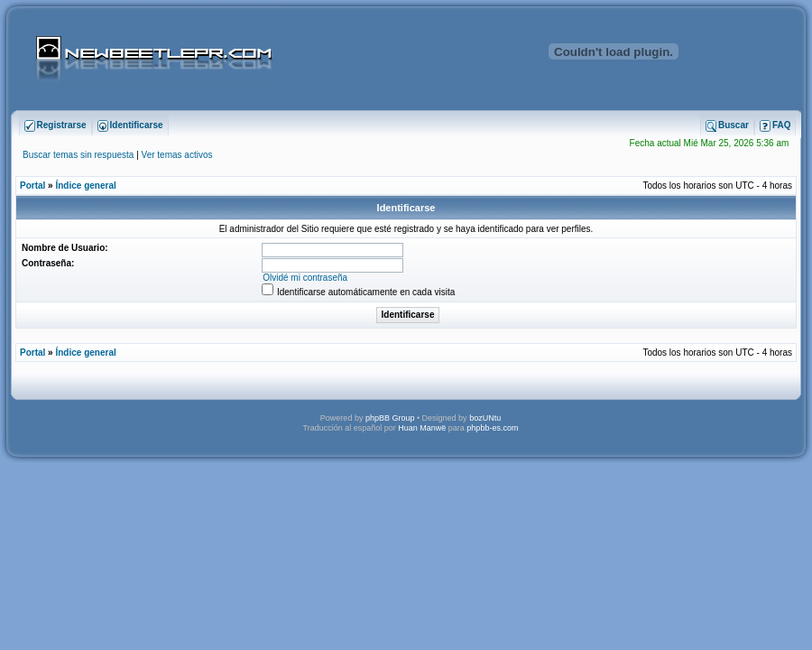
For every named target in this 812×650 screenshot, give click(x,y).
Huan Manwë (422, 428)
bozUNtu (485, 418)
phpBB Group (390, 418)
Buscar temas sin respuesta (78, 155)
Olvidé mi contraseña (305, 278)
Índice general (85, 186)
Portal (32, 186)
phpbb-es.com (492, 428)
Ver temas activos (177, 155)
